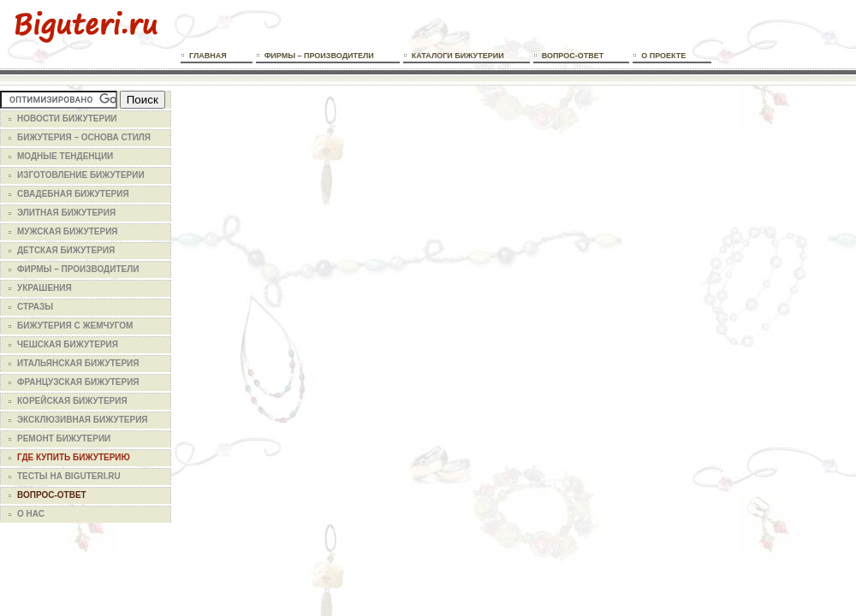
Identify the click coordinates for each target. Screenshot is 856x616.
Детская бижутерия (66, 250)
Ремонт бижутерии (64, 438)
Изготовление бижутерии (81, 175)
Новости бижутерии (67, 118)
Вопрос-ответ (573, 56)
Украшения (45, 288)
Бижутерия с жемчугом (75, 326)
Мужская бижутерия (68, 231)
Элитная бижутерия (66, 213)
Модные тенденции (65, 156)
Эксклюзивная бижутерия (83, 420)
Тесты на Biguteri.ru (69, 476)
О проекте (663, 56)
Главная (208, 56)
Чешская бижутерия (68, 344)
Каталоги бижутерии (458, 56)
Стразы (35, 307)
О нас (31, 514)
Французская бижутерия (78, 382)
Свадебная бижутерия (73, 194)
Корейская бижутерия (72, 401)
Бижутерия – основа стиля (84, 137)
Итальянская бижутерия (78, 363)
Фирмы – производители (319, 56)
